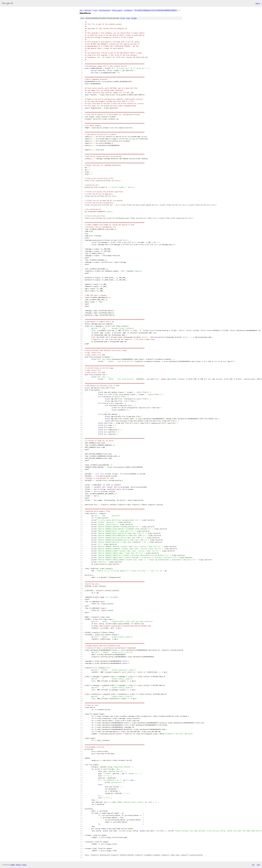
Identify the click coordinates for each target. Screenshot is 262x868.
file (123, 18)
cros (95, 10)
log (128, 18)
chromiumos (104, 10)
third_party (117, 10)
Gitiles (13, 865)
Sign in (258, 3)
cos (81, 10)
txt (253, 865)
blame (134, 18)
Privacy (18, 865)
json (258, 865)
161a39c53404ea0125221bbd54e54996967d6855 (156, 10)
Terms (24, 865)
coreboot (128, 10)
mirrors (88, 10)
